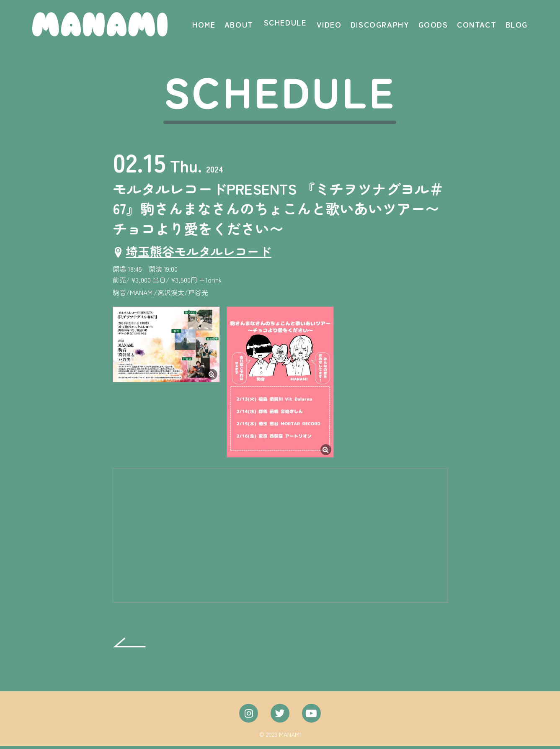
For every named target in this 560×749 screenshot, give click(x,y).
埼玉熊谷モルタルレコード (202, 253)
